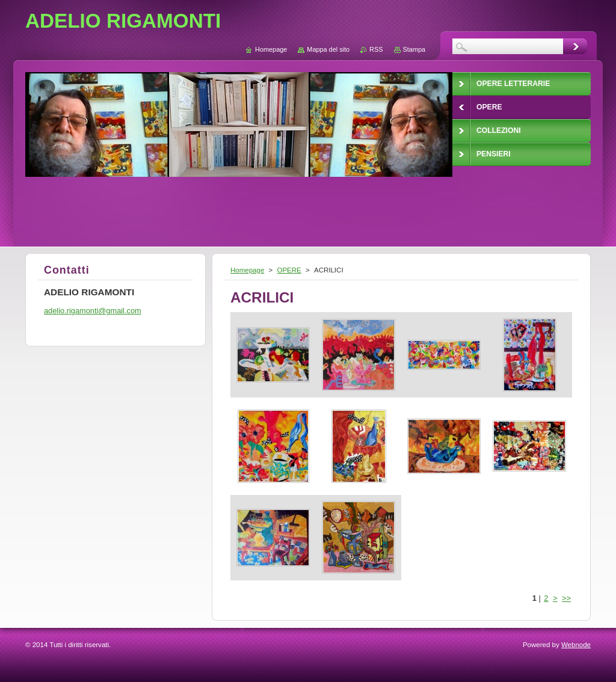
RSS (376, 49)
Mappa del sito (328, 49)
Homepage (247, 270)
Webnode (576, 645)
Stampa (414, 49)
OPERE (289, 270)
